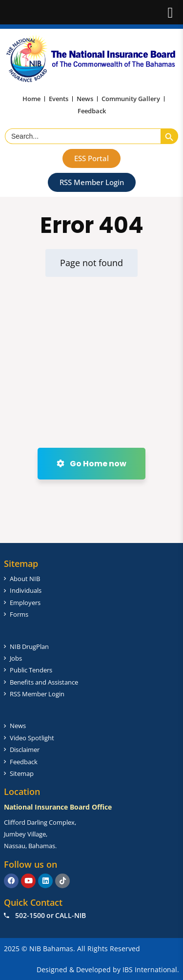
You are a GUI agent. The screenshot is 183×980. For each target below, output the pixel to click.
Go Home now (91, 464)
